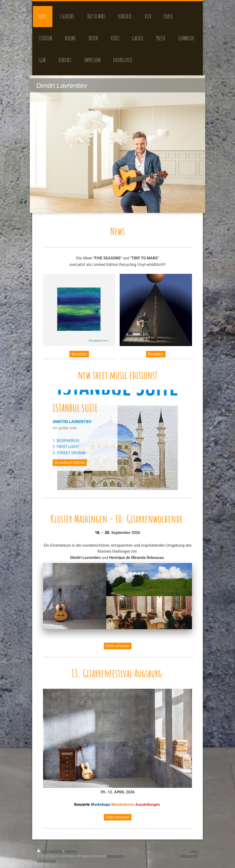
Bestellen (79, 354)
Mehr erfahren (118, 646)
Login (194, 851)
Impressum (115, 856)
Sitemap (71, 851)
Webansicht (189, 856)
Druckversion (50, 851)
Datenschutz (46, 861)
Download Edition (70, 462)
